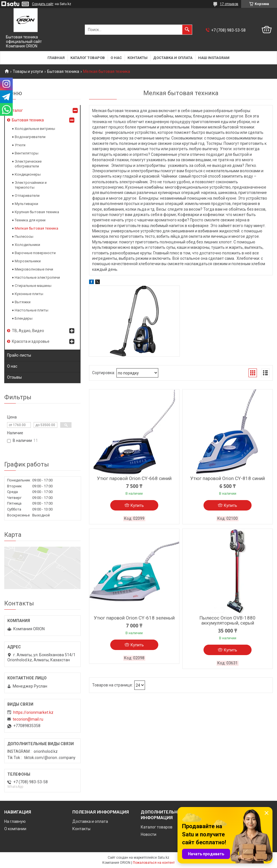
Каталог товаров (88, 58)
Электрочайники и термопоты (31, 185)
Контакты (138, 58)
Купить (137, 505)
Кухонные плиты (29, 294)
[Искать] (187, 30)
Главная (56, 58)
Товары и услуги (28, 71)
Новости (149, 834)
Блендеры (24, 318)
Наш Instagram (214, 58)
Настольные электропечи (37, 277)
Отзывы (14, 377)
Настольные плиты (32, 310)
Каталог (15, 110)
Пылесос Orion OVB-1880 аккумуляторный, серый (228, 620)
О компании (15, 829)
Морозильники (28, 261)
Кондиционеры (28, 174)
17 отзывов (229, 4)
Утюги (20, 145)
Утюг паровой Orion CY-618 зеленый (134, 618)
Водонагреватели (30, 137)
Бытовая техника (63, 71)
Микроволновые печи (34, 269)
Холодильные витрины (35, 129)
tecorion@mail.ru (28, 719)
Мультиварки (26, 204)
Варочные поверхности (35, 253)
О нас (116, 58)
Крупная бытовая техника (37, 212)
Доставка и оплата (173, 58)
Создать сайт (43, 4)
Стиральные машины (33, 286)
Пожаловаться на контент (154, 863)
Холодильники (27, 245)
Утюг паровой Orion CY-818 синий (228, 478)
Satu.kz (164, 858)
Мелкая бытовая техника (36, 228)
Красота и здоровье (31, 341)
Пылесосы (24, 236)
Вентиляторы (27, 153)
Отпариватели (27, 196)
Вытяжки (23, 302)
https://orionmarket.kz (33, 712)
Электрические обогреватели (28, 164)
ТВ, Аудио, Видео (28, 331)
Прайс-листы (19, 355)
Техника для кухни (30, 220)
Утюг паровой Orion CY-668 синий (134, 478)
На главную (15, 821)
